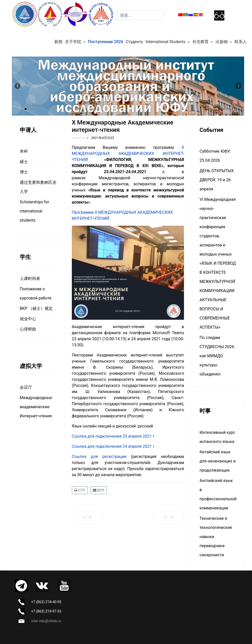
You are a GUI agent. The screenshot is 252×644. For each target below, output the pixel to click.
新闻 (58, 42)
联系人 (241, 42)
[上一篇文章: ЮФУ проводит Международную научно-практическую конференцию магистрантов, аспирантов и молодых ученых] (87, 517)
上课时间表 (30, 279)
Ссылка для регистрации (99, 457)
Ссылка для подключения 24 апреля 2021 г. (114, 446)
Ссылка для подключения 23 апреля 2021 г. (114, 436)
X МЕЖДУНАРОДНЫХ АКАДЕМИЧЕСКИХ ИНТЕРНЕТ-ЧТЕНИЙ (128, 154)
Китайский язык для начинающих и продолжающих (217, 461)
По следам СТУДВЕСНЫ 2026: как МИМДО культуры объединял (217, 356)
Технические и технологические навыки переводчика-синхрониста (216, 537)
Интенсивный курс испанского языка (217, 437)
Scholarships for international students (35, 211)
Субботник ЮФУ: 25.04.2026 (215, 156)
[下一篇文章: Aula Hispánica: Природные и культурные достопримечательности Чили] (169, 517)
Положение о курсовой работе (36, 293)
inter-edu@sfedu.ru (46, 621)
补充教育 (200, 42)
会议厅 (26, 387)
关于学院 (73, 42)
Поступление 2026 (106, 42)
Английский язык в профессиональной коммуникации (218, 494)
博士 (24, 172)
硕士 (24, 162)
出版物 (222, 42)
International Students (166, 42)
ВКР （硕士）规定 (36, 308)
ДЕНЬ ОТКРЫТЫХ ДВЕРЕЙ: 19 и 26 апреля (216, 180)
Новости (78, 138)
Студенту (135, 42)
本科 (24, 151)
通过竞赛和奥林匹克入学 (38, 187)
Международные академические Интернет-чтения (36, 407)
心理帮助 (28, 329)
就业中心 (28, 319)
